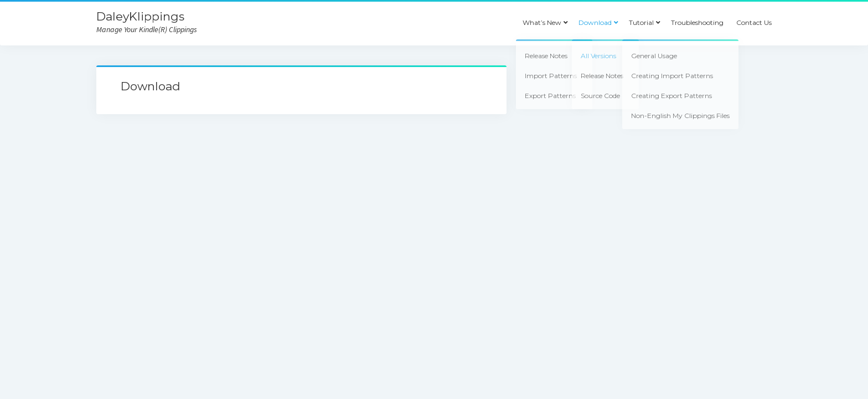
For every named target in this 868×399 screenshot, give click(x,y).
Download (595, 22)
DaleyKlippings (140, 16)
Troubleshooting (697, 22)
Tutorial (641, 22)
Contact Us (754, 22)
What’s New (542, 22)
